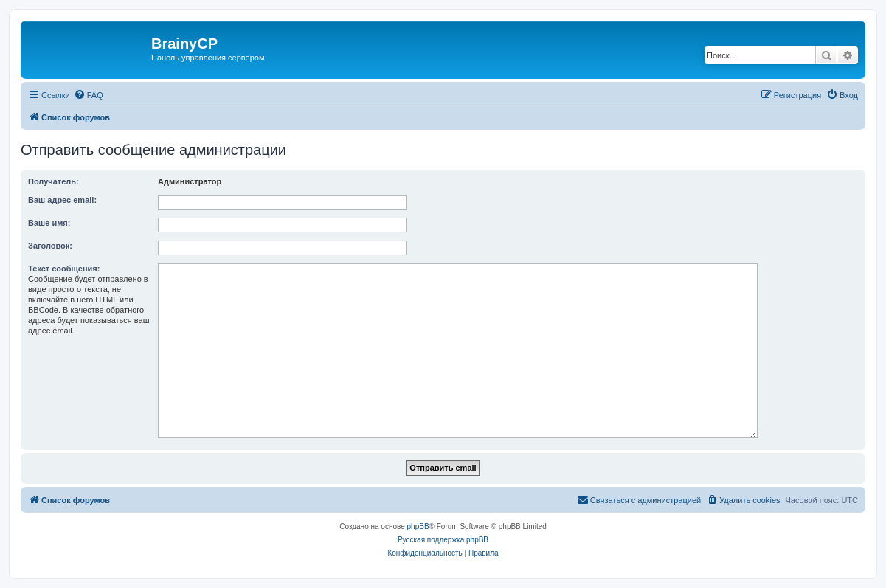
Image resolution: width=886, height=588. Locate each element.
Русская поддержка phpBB (443, 540)
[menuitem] (89, 95)
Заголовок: (50, 246)
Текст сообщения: (64, 269)
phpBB (418, 526)
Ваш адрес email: (62, 200)
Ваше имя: (49, 223)
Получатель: (53, 181)
